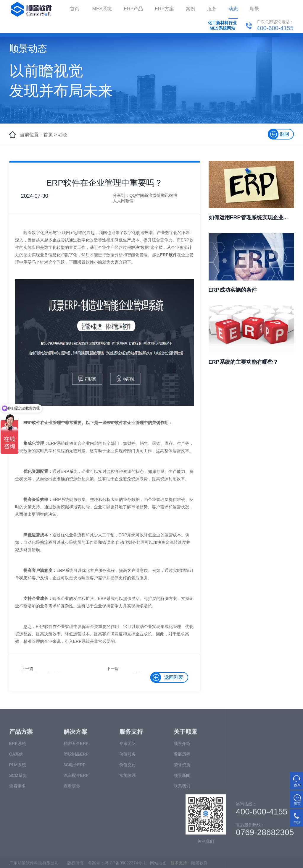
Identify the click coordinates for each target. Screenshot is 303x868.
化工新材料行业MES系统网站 (222, 25)
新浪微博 (152, 195)
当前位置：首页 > (38, 135)
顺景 (254, 9)
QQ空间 (137, 195)
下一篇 (113, 669)
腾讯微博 (169, 195)
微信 (129, 201)
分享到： (121, 195)
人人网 (119, 201)
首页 (75, 9)
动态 (233, 9)
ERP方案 (164, 9)
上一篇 (27, 669)
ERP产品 (133, 9)
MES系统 (102, 9)
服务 (212, 9)
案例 (191, 9)
